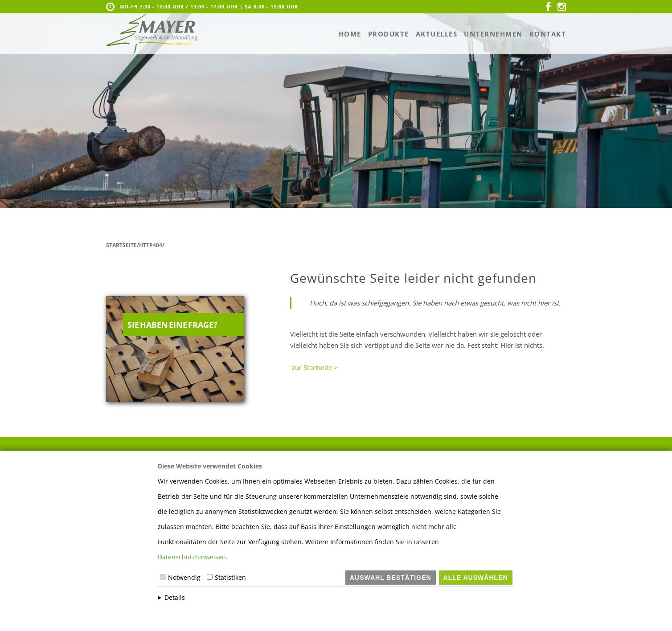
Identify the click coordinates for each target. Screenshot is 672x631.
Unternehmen (493, 34)
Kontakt (548, 34)
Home (350, 34)
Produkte (389, 34)
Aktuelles (437, 34)
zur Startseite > (314, 367)
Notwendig (184, 577)
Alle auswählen (476, 578)
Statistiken (230, 577)
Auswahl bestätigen (391, 578)
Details (175, 597)
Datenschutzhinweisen (192, 557)
